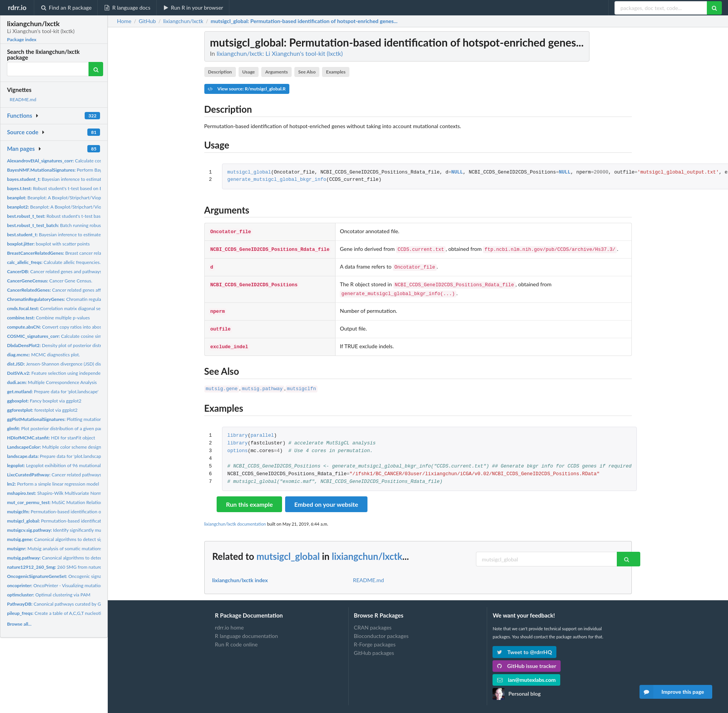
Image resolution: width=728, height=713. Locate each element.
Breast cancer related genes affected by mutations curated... (96, 253)
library (238, 429)
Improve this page (672, 692)
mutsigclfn (302, 382)
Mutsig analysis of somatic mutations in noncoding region (75, 549)
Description (220, 72)
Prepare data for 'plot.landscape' (53, 392)
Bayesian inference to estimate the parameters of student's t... (87, 179)
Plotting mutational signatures (67, 419)
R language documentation (247, 629)
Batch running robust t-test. (61, 225)
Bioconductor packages (381, 629)
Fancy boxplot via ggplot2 (44, 401)
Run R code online (236, 637)
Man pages (21, 149)
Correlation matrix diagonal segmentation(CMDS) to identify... (86, 308)
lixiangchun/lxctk (367, 549)
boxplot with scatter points (48, 244)
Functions (19, 115)
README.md (23, 99)
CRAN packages (373, 621)
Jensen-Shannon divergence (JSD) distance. (60, 364)
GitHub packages (374, 646)
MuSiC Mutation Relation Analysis (64, 502)
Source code (23, 132)
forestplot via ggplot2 (42, 410)
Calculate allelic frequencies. (54, 262)
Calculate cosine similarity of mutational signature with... (98, 161)
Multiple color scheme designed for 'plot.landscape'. (76, 447)
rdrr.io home (230, 621)
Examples (336, 72)
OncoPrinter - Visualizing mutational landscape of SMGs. (77, 585)
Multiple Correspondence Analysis (52, 382)
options (238, 444)
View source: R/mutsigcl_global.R (247, 89)
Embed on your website (326, 497)
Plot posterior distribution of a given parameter (61, 428)
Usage (249, 72)
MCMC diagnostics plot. (43, 355)
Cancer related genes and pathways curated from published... (80, 271)
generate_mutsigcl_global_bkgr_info (277, 180)
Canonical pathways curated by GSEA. (59, 604)
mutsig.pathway (262, 382)
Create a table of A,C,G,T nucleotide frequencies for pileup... (81, 613)
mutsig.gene (222, 382)
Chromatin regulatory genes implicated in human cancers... (95, 299)
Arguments (276, 72)
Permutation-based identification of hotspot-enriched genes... (86, 521)
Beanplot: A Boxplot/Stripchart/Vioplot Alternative (68, 198)
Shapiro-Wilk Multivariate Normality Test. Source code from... (84, 493)
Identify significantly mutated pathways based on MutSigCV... (92, 530)
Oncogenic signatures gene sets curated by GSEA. (88, 576)
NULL (457, 173)
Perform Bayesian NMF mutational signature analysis (95, 170)
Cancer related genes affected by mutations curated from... (88, 290)
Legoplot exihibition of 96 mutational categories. (65, 465)
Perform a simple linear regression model (53, 484)
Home (124, 21)
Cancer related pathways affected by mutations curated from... (92, 475)
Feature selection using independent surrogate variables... (77, 373)
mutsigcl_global (249, 173)
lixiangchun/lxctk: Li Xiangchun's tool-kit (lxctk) (280, 53)
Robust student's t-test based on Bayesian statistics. (72, 188)
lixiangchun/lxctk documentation (235, 517)
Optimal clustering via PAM (49, 595)
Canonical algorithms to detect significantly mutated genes (79, 539)
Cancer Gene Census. (50, 281)
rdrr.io (17, 7)
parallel (262, 429)
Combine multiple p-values (48, 318)
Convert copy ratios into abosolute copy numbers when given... (88, 327)
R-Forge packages (375, 637)
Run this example (249, 497)
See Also (307, 72)
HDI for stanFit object (51, 438)
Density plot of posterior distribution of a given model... (80, 345)
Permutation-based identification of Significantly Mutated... (78, 512)
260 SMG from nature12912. (62, 567)
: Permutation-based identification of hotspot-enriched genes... (304, 21)
